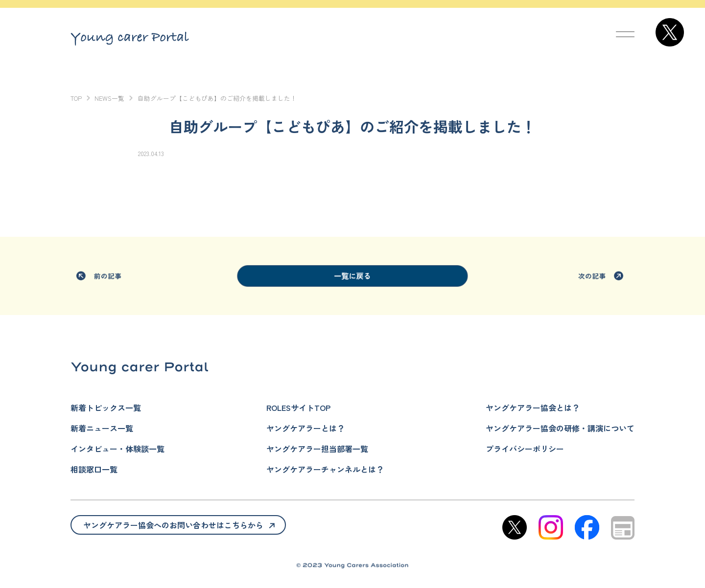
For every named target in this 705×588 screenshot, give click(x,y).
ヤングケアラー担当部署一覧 (317, 449)
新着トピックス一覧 (106, 407)
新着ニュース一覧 (102, 428)
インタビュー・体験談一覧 (117, 449)
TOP (76, 98)
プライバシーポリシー (525, 449)
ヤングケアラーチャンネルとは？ (325, 469)
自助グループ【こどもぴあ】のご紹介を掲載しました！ (217, 98)
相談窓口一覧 (94, 469)
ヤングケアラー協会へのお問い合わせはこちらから (173, 525)
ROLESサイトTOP (298, 407)
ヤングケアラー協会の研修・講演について (560, 428)
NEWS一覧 (109, 98)
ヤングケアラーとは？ (305, 428)
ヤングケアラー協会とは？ (533, 407)
